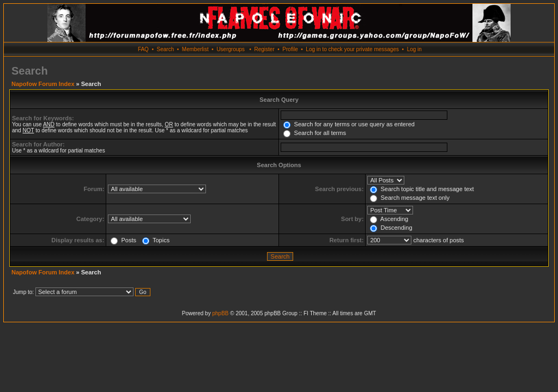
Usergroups (231, 49)
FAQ (143, 49)
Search (166, 49)
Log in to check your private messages (352, 49)
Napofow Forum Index (43, 84)
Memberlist (195, 49)
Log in (414, 49)
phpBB (220, 313)
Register (264, 49)
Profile (290, 49)
